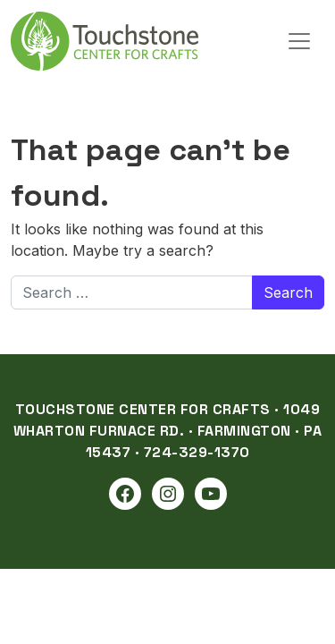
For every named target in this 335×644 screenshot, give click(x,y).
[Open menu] (299, 41)
